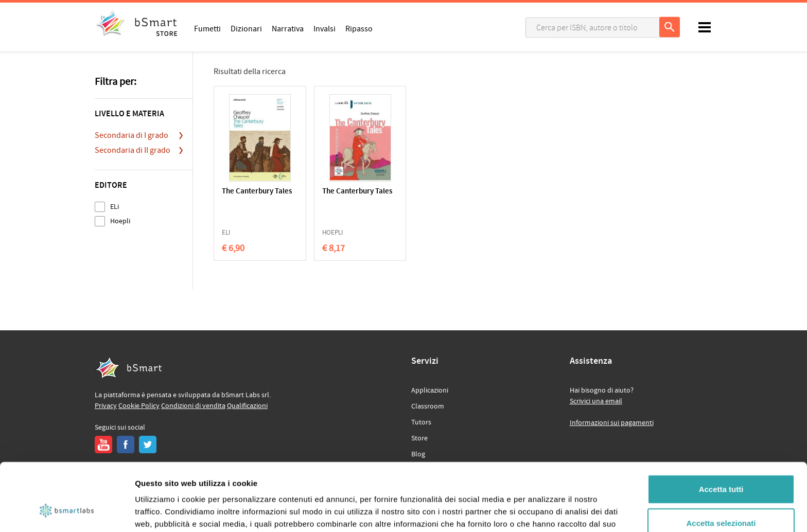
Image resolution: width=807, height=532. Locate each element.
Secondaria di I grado (131, 135)
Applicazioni (430, 391)
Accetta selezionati (721, 465)
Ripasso (359, 28)
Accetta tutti (721, 431)
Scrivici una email (596, 401)
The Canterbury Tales (257, 192)
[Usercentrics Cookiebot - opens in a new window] (67, 512)
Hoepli (120, 221)
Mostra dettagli (541, 512)
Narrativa (288, 28)
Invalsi (324, 28)
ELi (115, 207)
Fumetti (207, 28)
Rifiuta (721, 498)
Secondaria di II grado (133, 150)
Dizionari (246, 28)
